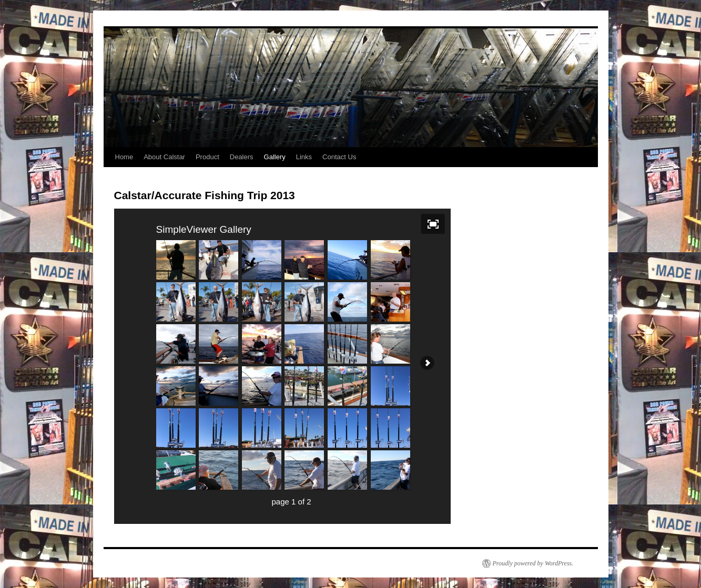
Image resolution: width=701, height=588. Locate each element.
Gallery (275, 157)
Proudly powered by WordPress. (533, 563)
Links (304, 157)
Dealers (242, 157)
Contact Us (339, 157)
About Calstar (164, 157)
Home (124, 157)
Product (207, 157)
